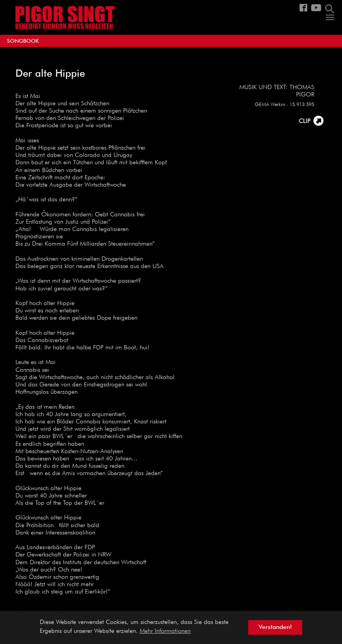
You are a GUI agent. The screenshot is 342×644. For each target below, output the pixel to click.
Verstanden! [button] (275, 627)
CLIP (305, 121)
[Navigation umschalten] (330, 17)
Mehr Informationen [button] (165, 631)
